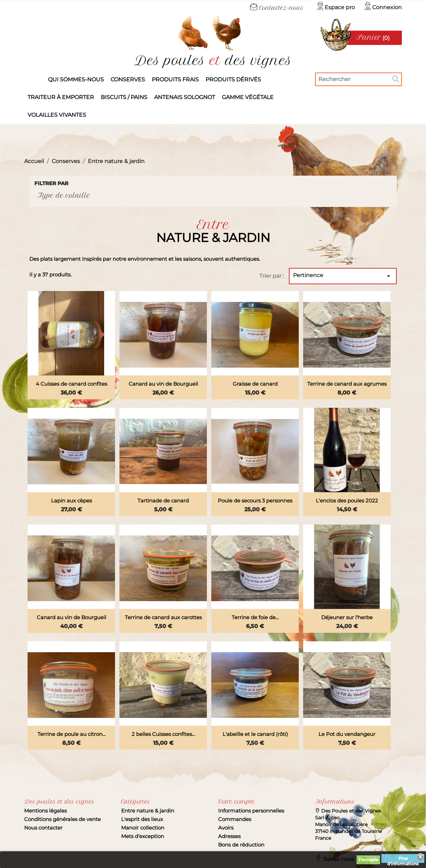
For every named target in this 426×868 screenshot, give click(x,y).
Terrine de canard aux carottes (163, 617)
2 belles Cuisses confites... (163, 734)
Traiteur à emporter (61, 97)
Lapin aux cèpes (71, 501)
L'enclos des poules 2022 (347, 501)
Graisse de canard (255, 384)
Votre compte (236, 802)
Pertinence (343, 276)
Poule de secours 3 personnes (255, 501)
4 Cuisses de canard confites (71, 384)
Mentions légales (45, 811)
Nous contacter (43, 828)
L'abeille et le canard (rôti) (255, 734)
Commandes (235, 819)
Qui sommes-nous (76, 79)
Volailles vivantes (57, 115)
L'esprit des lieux (142, 819)
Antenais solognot (185, 97)
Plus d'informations (403, 859)
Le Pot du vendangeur (347, 734)
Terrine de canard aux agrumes (347, 384)
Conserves (128, 79)
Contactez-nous (277, 8)
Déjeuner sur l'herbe (347, 617)
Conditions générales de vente (62, 819)
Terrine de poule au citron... (71, 734)
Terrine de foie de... (255, 617)
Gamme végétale (248, 97)
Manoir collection (143, 828)
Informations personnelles (251, 811)
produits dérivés (233, 79)
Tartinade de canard (163, 501)
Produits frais (175, 79)
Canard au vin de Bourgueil (163, 384)
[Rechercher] (358, 79)
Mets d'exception (143, 836)
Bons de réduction (241, 845)
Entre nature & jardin (148, 811)
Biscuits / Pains (124, 97)
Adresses (229, 836)
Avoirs (226, 828)
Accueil (34, 80)
